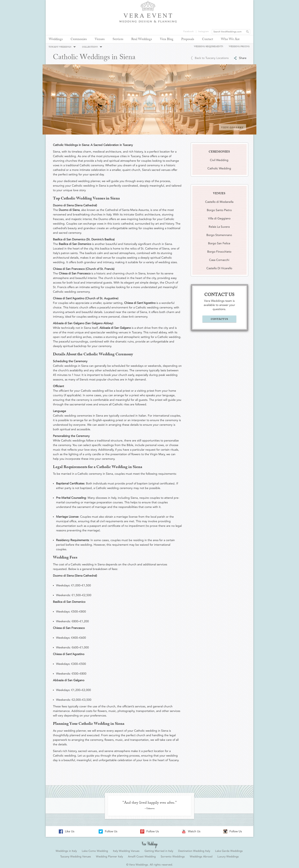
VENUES (219, 192)
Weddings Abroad (201, 854)
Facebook (189, 3)
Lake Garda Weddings (229, 849)
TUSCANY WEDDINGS (62, 47)
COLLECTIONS (92, 47)
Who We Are (230, 40)
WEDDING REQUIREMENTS (208, 46)
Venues (100, 40)
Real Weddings (142, 40)
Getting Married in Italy (159, 849)
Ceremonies (79, 40)
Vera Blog (167, 40)
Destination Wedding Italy (194, 849)
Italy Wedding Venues (126, 849)
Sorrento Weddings (173, 854)
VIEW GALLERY (232, 126)
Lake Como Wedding (95, 849)
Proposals (188, 40)
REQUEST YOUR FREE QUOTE (240, 19)
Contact (208, 40)
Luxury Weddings (228, 854)
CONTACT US (219, 317)
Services (118, 40)
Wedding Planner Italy (109, 854)
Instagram (203, 3)
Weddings (56, 40)
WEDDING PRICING (239, 46)
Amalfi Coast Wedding (142, 854)
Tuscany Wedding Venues (76, 854)
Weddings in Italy (66, 849)
